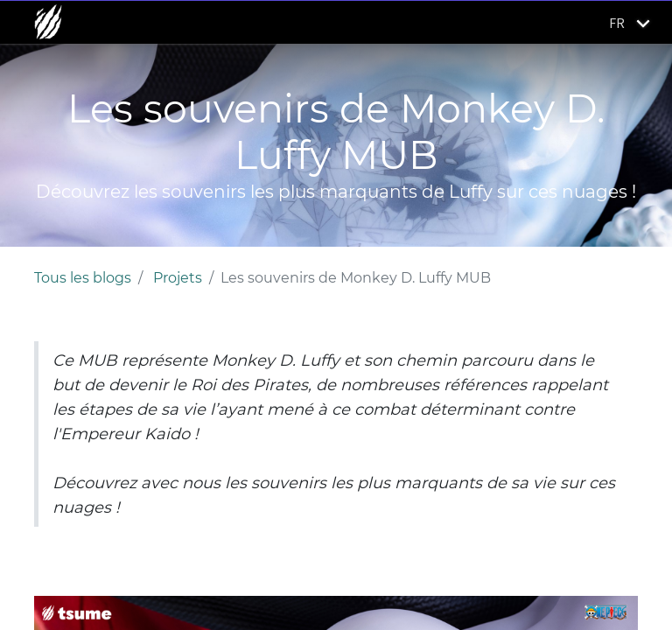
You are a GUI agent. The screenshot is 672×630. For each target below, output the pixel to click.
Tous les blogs (83, 278)
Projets (178, 278)
